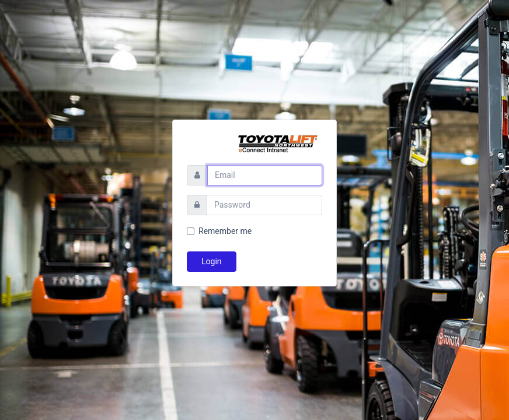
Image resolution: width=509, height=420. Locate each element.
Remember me (225, 231)
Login (212, 261)
